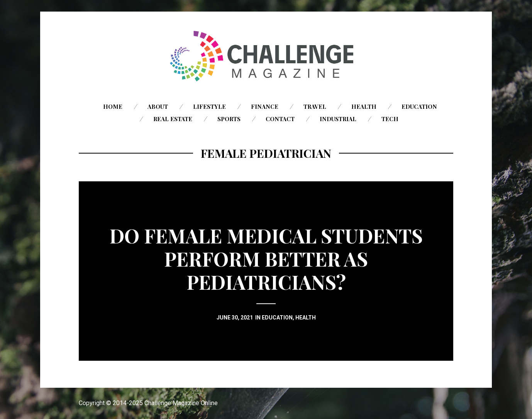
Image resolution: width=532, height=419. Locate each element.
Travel (315, 106)
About (158, 106)
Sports (229, 119)
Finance (265, 106)
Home (113, 106)
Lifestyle (209, 106)
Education (419, 106)
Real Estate (173, 119)
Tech (390, 119)
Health (364, 106)
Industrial (338, 119)
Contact (280, 119)
